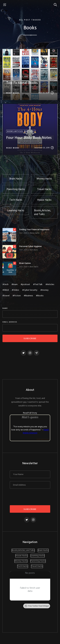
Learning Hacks (38, 556)
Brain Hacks (34, 267)
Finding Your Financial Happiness (34, 230)
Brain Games (25, 263)
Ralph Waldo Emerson (36, 431)
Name (5, 308)
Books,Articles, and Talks (23, 550)
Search (56, 3)
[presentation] (33, 498)
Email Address (10, 322)
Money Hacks (34, 233)
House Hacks (21, 556)
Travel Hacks (37, 566)
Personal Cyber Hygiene (30, 247)
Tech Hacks (34, 250)
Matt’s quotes (30, 417)
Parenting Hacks (38, 561)
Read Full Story (30, 413)
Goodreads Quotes (43, 439)
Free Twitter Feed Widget (37, 606)
